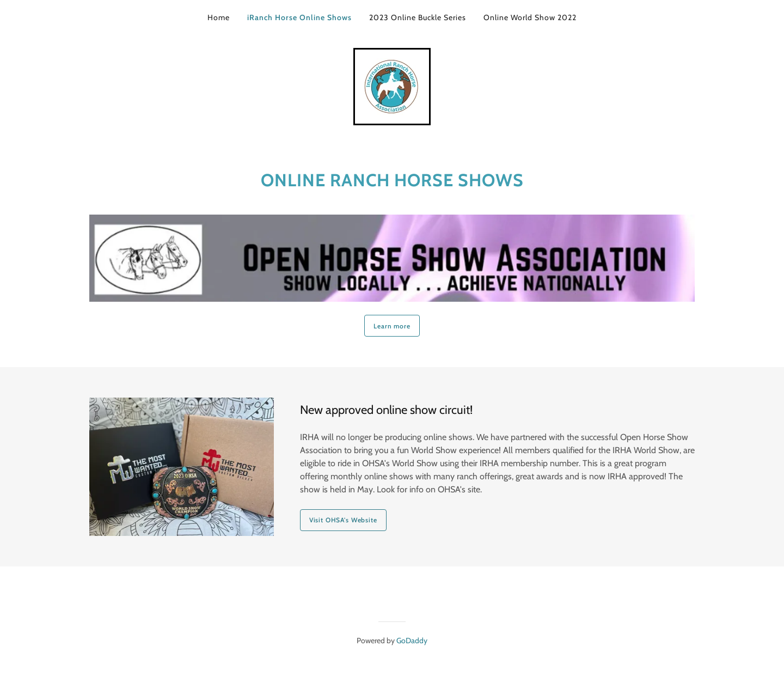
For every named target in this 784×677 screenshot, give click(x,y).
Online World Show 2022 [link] (530, 17)
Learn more (392, 326)
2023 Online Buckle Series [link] (418, 17)
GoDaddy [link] (412, 641)
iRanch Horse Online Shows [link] (299, 17)
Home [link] (219, 17)
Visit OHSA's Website (343, 520)
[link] (392, 86)
